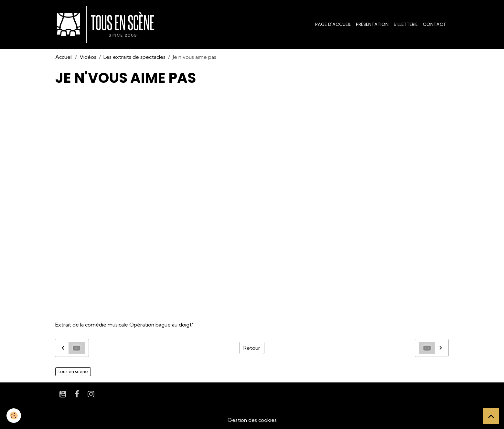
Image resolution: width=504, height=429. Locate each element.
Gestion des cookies (252, 420)
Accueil (64, 57)
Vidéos (88, 57)
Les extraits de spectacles (134, 57)
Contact (434, 24)
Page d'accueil (333, 24)
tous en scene (73, 371)
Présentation (372, 24)
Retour (252, 348)
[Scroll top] (491, 416)
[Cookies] (14, 416)
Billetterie (406, 24)
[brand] (107, 25)
